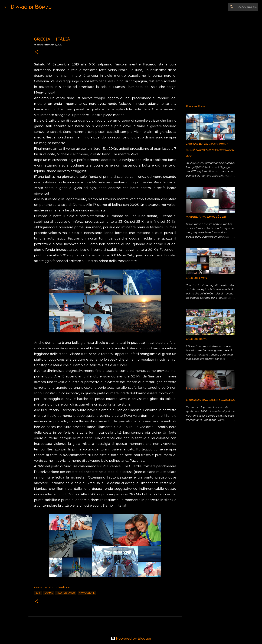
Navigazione (87, 593)
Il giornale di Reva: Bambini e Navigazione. (210, 400)
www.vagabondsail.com (53, 587)
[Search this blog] (240, 7)
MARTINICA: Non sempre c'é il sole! (207, 217)
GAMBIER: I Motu (196, 278)
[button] (36, 52)
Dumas (49, 593)
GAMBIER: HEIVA (196, 339)
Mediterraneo (66, 593)
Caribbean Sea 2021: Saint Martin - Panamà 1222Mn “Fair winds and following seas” (210, 150)
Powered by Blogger (131, 638)
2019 (38, 593)
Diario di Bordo (31, 7)
